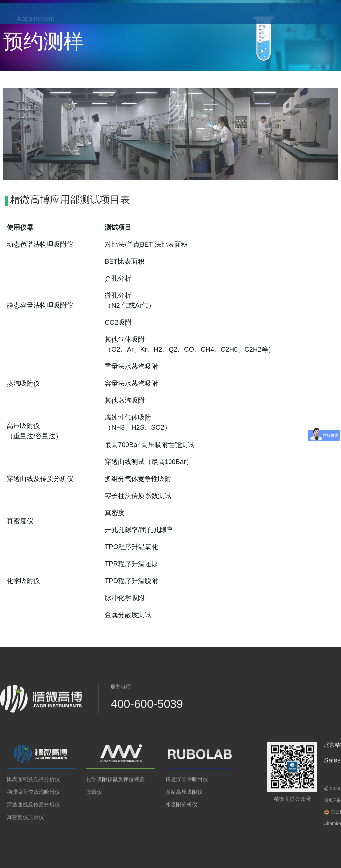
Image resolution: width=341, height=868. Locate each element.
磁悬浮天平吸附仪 (187, 782)
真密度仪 (17, 820)
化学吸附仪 (99, 782)
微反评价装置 (129, 782)
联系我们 (294, 14)
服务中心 (194, 14)
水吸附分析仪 (181, 807)
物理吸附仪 (20, 795)
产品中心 (161, 14)
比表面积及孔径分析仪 (33, 782)
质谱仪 (94, 795)
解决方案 (228, 14)
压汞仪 (36, 820)
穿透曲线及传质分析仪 (33, 807)
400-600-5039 (45, 14)
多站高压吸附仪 (184, 795)
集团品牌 (328, 14)
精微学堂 (261, 14)
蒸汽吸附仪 (47, 795)
